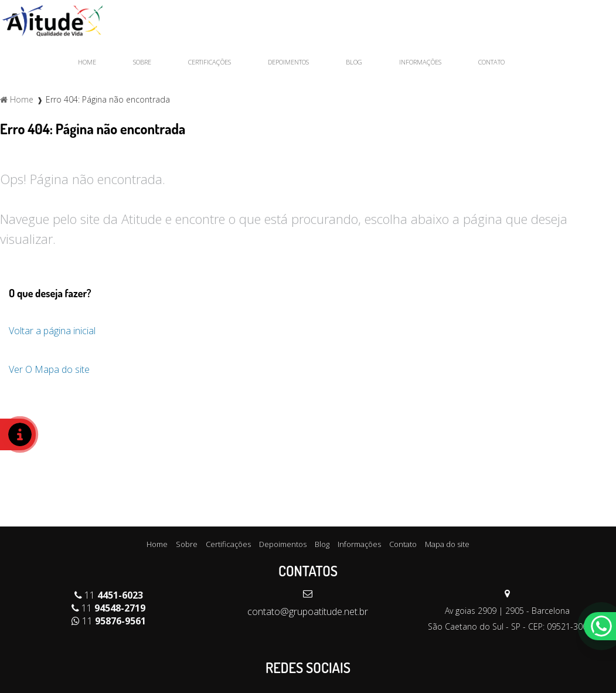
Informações (420, 62)
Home (87, 62)
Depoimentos (288, 62)
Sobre (142, 62)
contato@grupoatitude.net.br (308, 612)
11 (109, 595)
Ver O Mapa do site (49, 369)
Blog (354, 62)
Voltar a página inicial (52, 331)
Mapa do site (447, 544)
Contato (491, 62)
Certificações (210, 62)
